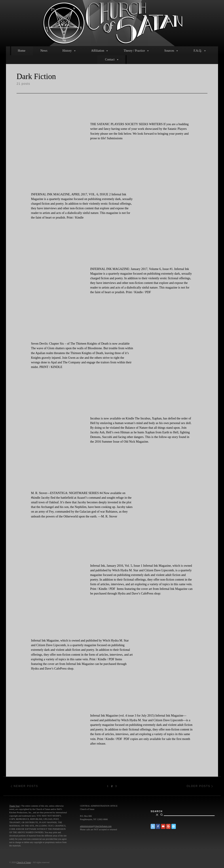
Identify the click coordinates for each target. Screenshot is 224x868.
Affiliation (100, 51)
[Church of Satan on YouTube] (163, 826)
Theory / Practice (136, 51)
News (44, 51)
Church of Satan (24, 862)
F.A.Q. (200, 51)
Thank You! (14, 806)
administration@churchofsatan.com (96, 826)
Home (21, 51)
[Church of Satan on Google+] (168, 826)
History (69, 51)
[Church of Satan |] (112, 22)
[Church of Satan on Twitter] (153, 826)
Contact (112, 60)
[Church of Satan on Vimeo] (174, 826)
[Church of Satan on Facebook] (158, 826)
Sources (171, 51)
